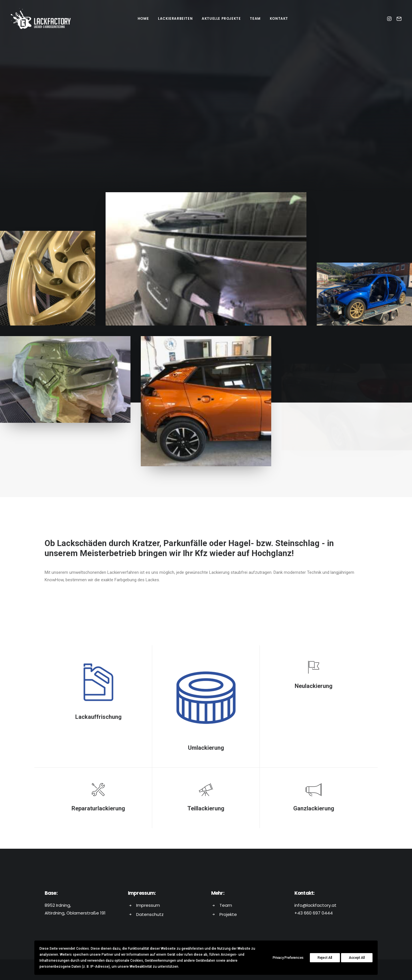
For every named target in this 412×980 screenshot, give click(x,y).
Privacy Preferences (288, 958)
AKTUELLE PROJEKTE (221, 18)
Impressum (148, 905)
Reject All (325, 958)
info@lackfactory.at (315, 905)
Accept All (357, 958)
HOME (143, 18)
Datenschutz (150, 914)
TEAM (255, 18)
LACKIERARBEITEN (175, 18)
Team (226, 905)
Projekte (228, 914)
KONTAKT (279, 18)
